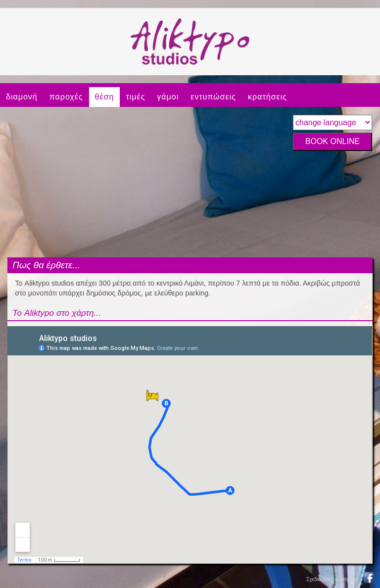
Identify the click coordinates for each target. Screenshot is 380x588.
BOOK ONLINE (332, 141)
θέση (105, 97)
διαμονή (22, 97)
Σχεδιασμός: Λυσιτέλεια (332, 579)
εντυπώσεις (213, 97)
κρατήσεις (267, 97)
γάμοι (168, 97)
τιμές (135, 97)
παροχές (66, 97)
